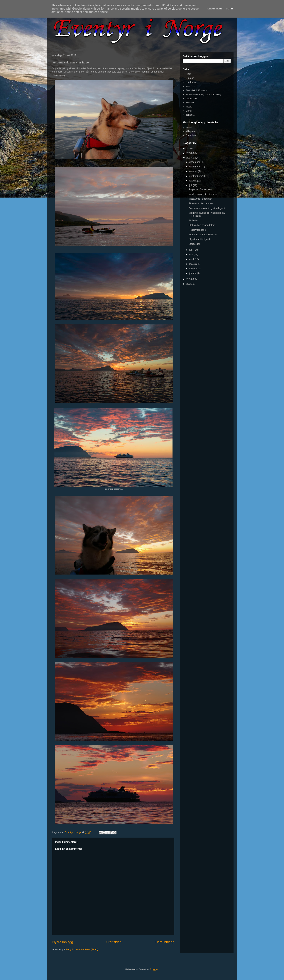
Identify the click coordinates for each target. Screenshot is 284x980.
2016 (189, 279)
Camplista (191, 135)
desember (195, 162)
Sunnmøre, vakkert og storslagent (207, 208)
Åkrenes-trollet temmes (201, 203)
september (195, 176)
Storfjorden (195, 244)
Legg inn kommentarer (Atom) (82, 949)
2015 (189, 284)
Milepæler (191, 131)
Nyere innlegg (63, 942)
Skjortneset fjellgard (199, 239)
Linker (189, 111)
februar (193, 268)
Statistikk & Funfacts (197, 90)
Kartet (189, 127)
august (193, 181)
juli (191, 185)
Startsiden (114, 942)
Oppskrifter (192, 98)
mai (192, 254)
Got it (230, 9)
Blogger (154, 969)
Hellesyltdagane (197, 230)
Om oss (190, 78)
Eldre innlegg (165, 942)
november (195, 167)
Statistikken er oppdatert (202, 225)
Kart (188, 86)
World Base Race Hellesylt (203, 234)
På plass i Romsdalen (200, 189)
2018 (189, 153)
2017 (189, 158)
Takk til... (190, 115)
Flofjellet (193, 220)
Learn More (215, 9)
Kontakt (190, 103)
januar (193, 273)
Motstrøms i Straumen (200, 199)
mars (192, 264)
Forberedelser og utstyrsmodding (203, 94)
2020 (189, 148)
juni (192, 250)
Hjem (188, 74)
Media (189, 107)
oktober (194, 171)
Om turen (191, 82)
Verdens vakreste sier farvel (203, 194)
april (192, 259)
